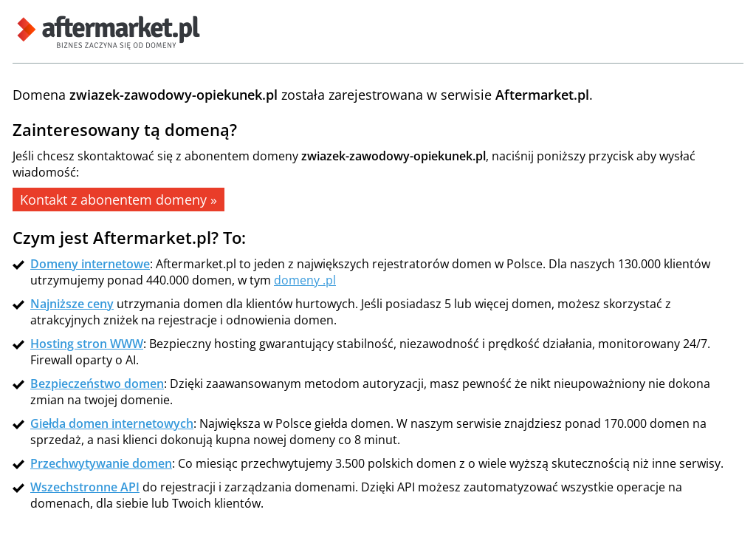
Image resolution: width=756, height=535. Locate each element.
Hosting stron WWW (87, 344)
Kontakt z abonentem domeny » (118, 200)
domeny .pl (305, 280)
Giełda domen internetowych (112, 423)
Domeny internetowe (90, 264)
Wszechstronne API (85, 487)
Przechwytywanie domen (101, 463)
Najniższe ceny (72, 304)
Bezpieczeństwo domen (97, 384)
